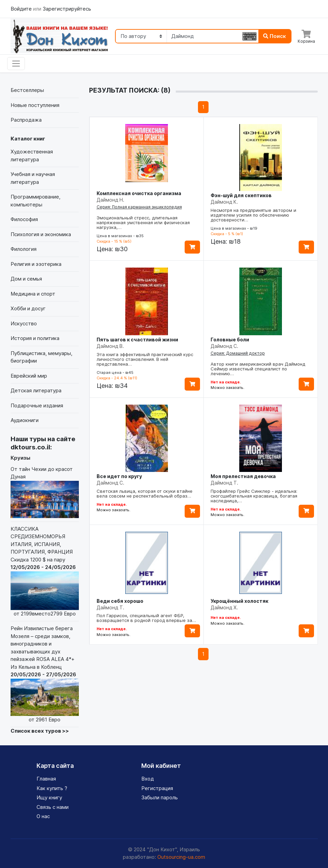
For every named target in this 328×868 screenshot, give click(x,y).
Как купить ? (52, 788)
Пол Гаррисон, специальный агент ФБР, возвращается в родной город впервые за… (146, 618)
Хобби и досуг (28, 308)
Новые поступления (35, 105)
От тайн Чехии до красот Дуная (45, 492)
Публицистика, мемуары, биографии (41, 357)
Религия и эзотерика (36, 264)
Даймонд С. (224, 346)
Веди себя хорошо (120, 601)
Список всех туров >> (40, 731)
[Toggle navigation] (16, 64)
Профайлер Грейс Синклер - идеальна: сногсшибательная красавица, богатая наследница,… (254, 496)
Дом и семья (26, 279)
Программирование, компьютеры (35, 201)
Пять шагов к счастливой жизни (137, 340)
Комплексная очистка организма (139, 193)
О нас (43, 816)
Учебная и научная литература (33, 178)
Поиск (275, 36)
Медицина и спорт (33, 294)
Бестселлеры (27, 90)
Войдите (22, 9)
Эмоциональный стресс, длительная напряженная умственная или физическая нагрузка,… (143, 222)
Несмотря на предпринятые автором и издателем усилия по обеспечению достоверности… (253, 215)
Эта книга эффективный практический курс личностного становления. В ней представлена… (145, 359)
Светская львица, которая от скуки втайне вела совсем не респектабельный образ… (145, 493)
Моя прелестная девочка (243, 476)
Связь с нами (53, 807)
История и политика (35, 338)
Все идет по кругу (119, 476)
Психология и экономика (41, 234)
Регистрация (157, 788)
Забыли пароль (160, 797)
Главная (46, 779)
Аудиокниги (25, 420)
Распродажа (26, 120)
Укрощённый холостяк (239, 601)
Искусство (24, 323)
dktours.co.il (30, 447)
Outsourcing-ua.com (181, 857)
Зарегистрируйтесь (67, 9)
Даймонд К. (224, 202)
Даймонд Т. (224, 483)
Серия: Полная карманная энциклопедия (139, 207)
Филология (24, 249)
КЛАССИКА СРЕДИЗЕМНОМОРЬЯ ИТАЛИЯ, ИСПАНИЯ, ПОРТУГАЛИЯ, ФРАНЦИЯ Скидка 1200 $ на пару (45, 572)
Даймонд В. (110, 346)
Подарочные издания (37, 405)
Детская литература (36, 390)
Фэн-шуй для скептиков (241, 195)
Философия (24, 219)
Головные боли (230, 340)
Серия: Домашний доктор (238, 353)
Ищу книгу (49, 797)
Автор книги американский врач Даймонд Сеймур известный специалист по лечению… (258, 369)
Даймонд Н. (110, 200)
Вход (148, 779)
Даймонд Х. (224, 607)
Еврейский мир (29, 376)
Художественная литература (32, 155)
